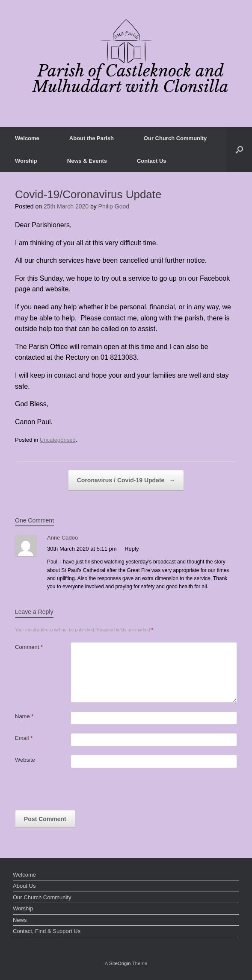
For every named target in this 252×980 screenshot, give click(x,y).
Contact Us (152, 161)
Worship (26, 161)
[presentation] (80, 793)
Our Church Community (175, 138)
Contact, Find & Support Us (47, 931)
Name (24, 716)
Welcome (27, 138)
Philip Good (114, 206)
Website (25, 760)
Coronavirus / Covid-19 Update (126, 480)
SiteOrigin (120, 963)
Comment (29, 647)
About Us (24, 886)
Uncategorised (58, 440)
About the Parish (92, 138)
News (20, 920)
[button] (239, 150)
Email (24, 738)
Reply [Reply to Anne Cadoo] (132, 549)
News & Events (87, 161)
